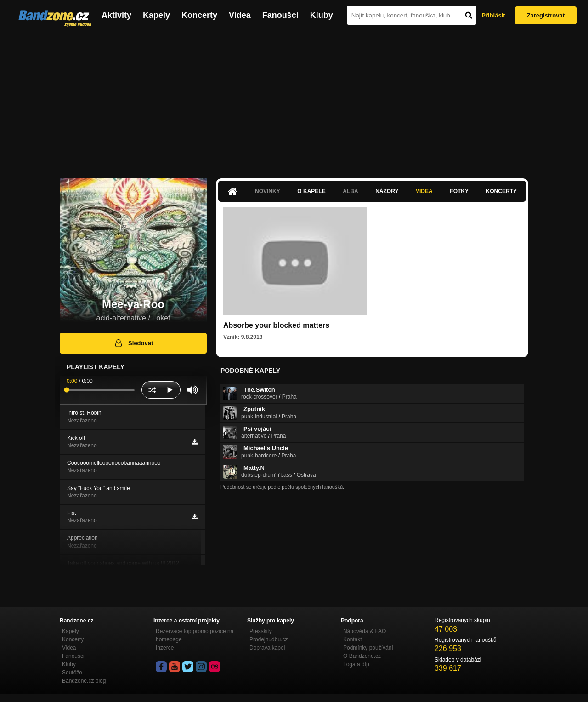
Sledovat (133, 343)
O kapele (311, 191)
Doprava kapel (267, 648)
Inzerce (165, 648)
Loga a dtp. (357, 664)
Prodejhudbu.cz (269, 639)
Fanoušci (280, 15)
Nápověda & (365, 631)
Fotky (459, 191)
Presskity (261, 631)
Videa (240, 15)
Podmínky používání (368, 648)
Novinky (268, 191)
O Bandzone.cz (362, 656)
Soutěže (72, 673)
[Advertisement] (294, 100)
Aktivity (116, 15)
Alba (350, 191)
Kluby (322, 15)
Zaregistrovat (546, 15)
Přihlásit (493, 15)
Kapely (156, 15)
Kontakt (353, 639)
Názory (387, 191)
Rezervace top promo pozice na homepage (195, 635)
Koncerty (199, 15)
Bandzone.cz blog (84, 681)
